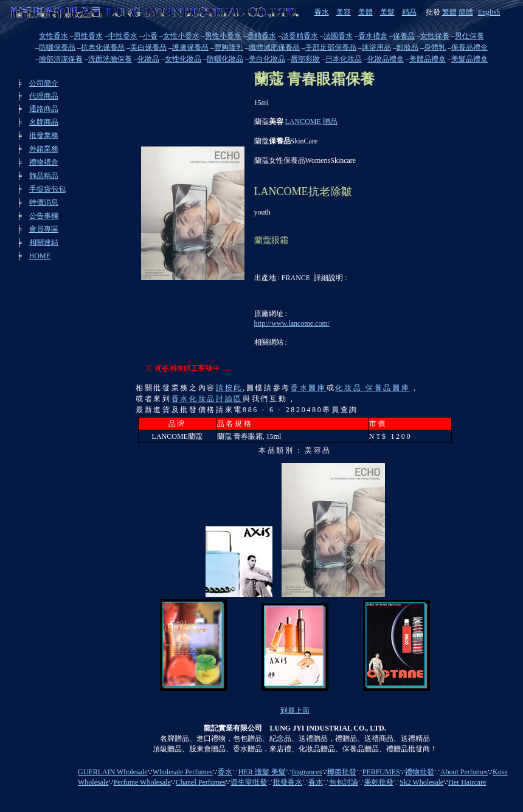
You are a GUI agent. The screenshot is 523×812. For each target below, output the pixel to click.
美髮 (387, 12)
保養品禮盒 (469, 47)
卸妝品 (407, 47)
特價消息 (44, 202)
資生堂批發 (249, 782)
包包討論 (344, 782)
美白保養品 (148, 47)
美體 (365, 12)
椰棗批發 (342, 772)
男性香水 (88, 36)
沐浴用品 (376, 47)
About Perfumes (464, 772)
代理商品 (44, 96)
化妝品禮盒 (386, 59)
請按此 (229, 388)
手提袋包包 (47, 189)
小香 (150, 36)
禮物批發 (420, 772)
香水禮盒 (373, 36)
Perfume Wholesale (142, 782)
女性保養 (435, 36)
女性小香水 (181, 36)
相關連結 (44, 243)
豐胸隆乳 (229, 47)
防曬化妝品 (225, 59)
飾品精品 (44, 176)
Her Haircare (467, 782)
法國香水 (338, 36)
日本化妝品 (344, 59)
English (489, 12)
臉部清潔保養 (61, 59)
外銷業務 (44, 149)
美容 (344, 12)
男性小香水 (223, 36)
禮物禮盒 (44, 162)
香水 (322, 12)
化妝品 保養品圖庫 (372, 388)
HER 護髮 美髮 (262, 772)
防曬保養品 (57, 47)
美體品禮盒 (428, 59)
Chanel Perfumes (201, 782)
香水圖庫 (309, 388)
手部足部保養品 (331, 47)
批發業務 (44, 136)
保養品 (404, 36)
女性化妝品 (183, 59)
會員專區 (44, 229)
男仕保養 (469, 36)
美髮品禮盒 (469, 59)
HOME (40, 256)
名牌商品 (44, 122)
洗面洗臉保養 (110, 59)
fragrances (307, 772)
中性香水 (123, 36)
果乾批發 (379, 782)
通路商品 (44, 109)
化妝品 (148, 59)
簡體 (466, 12)
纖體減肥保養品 (274, 47)
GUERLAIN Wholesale (113, 772)
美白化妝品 (267, 59)
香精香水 (261, 36)
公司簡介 (44, 83)
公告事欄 (44, 216)
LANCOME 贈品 (311, 122)
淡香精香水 (300, 36)
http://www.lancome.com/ (292, 323)
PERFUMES (381, 772)
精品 (409, 12)
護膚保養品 (190, 47)
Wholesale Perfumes (183, 772)
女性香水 (54, 36)
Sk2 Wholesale (421, 782)
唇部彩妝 (305, 59)
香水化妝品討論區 (207, 399)
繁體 (449, 12)
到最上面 (295, 710)
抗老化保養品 (103, 47)
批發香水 (288, 782)
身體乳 (435, 47)
